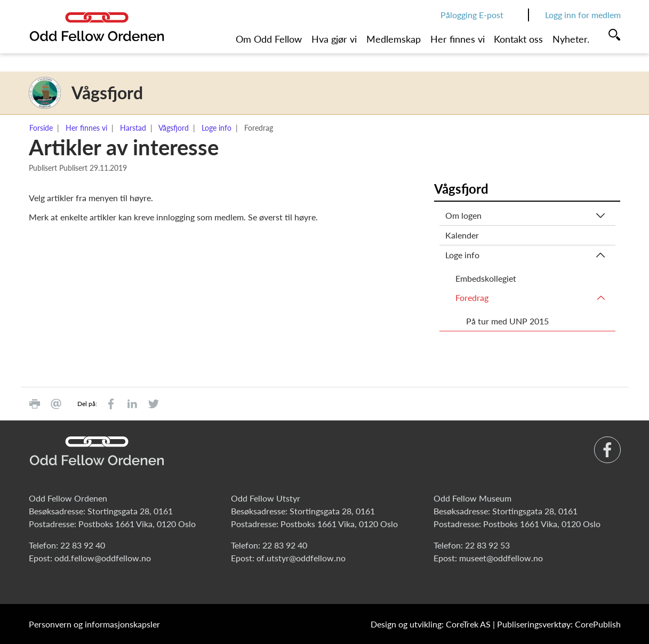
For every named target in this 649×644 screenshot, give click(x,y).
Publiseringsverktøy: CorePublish (559, 624)
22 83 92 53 (487, 545)
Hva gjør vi (334, 39)
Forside (41, 128)
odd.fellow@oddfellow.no (103, 558)
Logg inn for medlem (583, 15)
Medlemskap (394, 39)
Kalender (462, 235)
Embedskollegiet (486, 278)
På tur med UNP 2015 (507, 321)
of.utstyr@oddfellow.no (301, 558)
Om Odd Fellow (269, 39)
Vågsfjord (174, 128)
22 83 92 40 (83, 545)
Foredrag (472, 297)
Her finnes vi (458, 39)
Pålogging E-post (472, 15)
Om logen (463, 215)
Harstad (133, 128)
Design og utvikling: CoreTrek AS (431, 624)
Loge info (217, 128)
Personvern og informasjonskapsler (94, 624)
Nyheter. (571, 39)
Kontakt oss (518, 39)
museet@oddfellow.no (501, 558)
